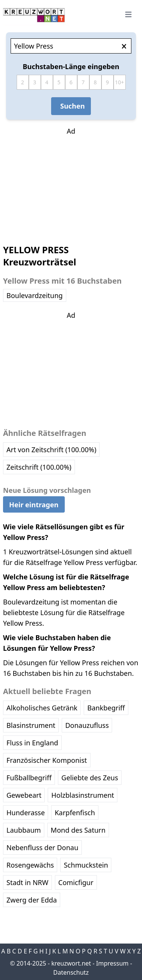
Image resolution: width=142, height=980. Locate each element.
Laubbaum (24, 830)
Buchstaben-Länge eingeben (71, 66)
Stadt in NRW (27, 882)
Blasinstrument (31, 725)
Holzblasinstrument (83, 795)
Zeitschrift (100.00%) (39, 467)
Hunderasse (26, 813)
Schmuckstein (86, 865)
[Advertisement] (71, 184)
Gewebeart (24, 795)
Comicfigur (76, 882)
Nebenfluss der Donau (42, 847)
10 (118, 82)
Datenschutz (71, 972)
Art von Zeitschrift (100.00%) (51, 450)
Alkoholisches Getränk (42, 708)
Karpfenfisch (75, 813)
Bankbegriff (106, 708)
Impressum (112, 963)
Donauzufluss (87, 725)
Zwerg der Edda (32, 900)
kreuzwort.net (71, 963)
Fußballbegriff (29, 778)
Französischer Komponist (47, 760)
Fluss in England (32, 743)
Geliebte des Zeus (90, 778)
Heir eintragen (34, 505)
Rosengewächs (30, 865)
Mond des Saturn (78, 830)
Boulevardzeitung (35, 295)
